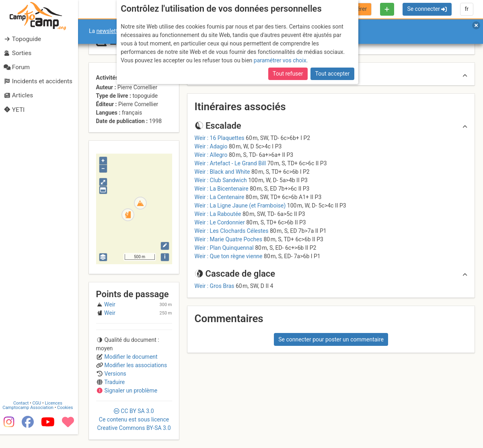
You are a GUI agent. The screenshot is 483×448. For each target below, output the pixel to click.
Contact (23, 417)
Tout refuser (288, 74)
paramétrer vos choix (280, 60)
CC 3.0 (134, 419)
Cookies (67, 421)
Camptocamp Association (30, 421)
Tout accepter (333, 74)
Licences (56, 417)
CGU (39, 417)
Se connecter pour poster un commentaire (331, 339)
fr (467, 9)
